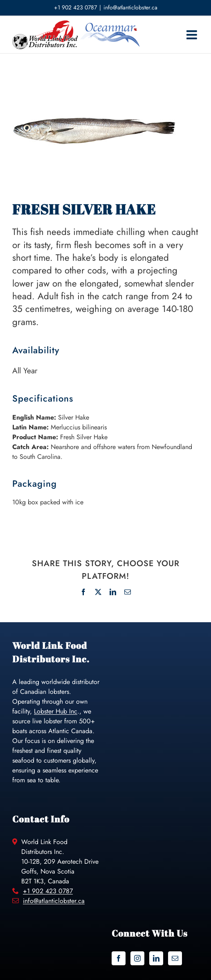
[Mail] (175, 958)
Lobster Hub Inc (56, 711)
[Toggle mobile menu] (193, 35)
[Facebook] (119, 958)
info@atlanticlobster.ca (130, 7)
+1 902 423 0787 (48, 891)
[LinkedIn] (156, 958)
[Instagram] (137, 958)
